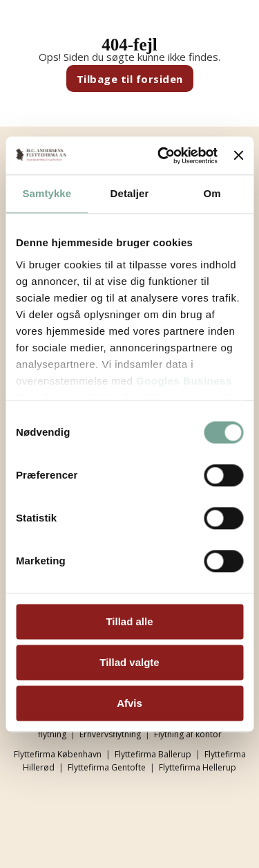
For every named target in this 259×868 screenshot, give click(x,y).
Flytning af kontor (188, 734)
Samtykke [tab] (47, 193)
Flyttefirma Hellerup (198, 767)
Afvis (129, 703)
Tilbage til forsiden (130, 79)
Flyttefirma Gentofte (107, 767)
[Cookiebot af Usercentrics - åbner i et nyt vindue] (163, 156)
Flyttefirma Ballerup (153, 754)
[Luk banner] (238, 156)
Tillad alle (129, 621)
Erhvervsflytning (110, 734)
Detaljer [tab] (130, 193)
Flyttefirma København (58, 754)
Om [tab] (212, 193)
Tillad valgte (129, 662)
